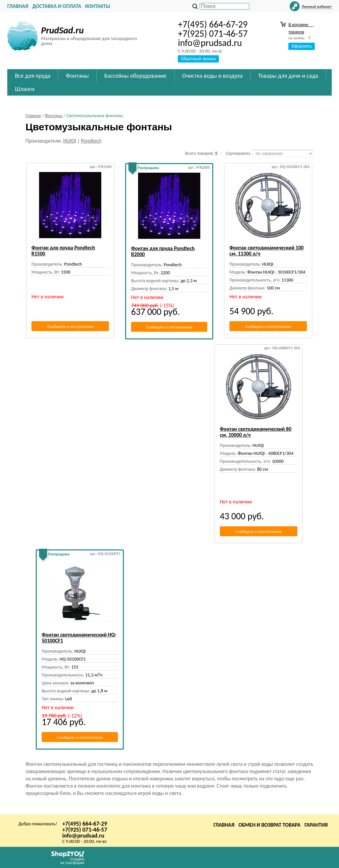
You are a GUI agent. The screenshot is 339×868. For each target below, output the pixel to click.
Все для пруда (33, 76)
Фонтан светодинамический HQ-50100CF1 (79, 638)
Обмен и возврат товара (269, 825)
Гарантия (316, 825)
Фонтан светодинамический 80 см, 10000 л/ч (256, 432)
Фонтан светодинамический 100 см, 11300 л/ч (266, 251)
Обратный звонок (198, 59)
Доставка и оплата (57, 6)
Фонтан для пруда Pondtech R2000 (163, 251)
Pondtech (91, 141)
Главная (18, 6)
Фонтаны (77, 76)
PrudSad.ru (62, 30)
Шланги (25, 89)
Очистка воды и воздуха (212, 76)
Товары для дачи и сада (288, 76)
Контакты (98, 6)
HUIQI (70, 141)
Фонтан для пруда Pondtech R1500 (63, 251)
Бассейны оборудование (135, 76)
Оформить (302, 46)
